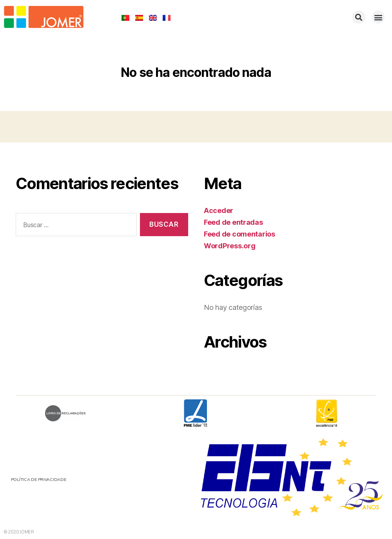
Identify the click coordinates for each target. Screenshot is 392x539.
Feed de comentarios (240, 234)
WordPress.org (230, 246)
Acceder (219, 210)
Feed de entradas (233, 222)
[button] (359, 17)
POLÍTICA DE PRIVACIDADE (40, 480)
